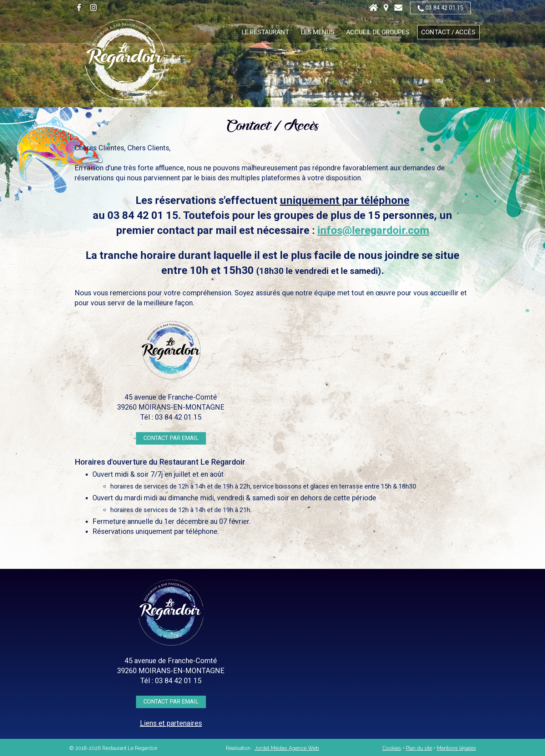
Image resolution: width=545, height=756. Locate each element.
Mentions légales (456, 748)
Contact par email (171, 438)
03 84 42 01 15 (440, 8)
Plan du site (419, 748)
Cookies (392, 748)
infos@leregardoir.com (373, 230)
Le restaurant (265, 32)
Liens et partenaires (171, 723)
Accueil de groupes (378, 32)
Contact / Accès (448, 32)
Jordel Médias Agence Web (287, 748)
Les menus (318, 32)
